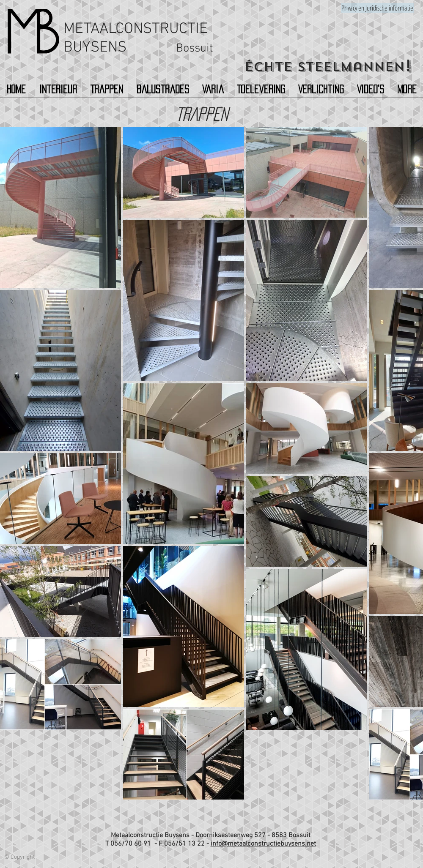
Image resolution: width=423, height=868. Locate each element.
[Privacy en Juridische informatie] (377, 8)
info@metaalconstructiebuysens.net (263, 844)
